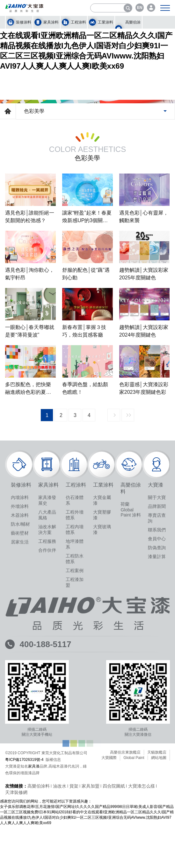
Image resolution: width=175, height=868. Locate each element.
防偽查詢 (157, 683)
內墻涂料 (20, 632)
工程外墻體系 (75, 650)
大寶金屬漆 (102, 635)
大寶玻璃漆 (102, 665)
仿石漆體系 (75, 635)
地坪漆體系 (75, 679)
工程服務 (47, 676)
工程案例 (75, 706)
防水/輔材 (20, 659)
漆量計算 (157, 692)
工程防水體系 (75, 694)
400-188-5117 (45, 779)
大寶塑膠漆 (102, 650)
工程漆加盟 (75, 717)
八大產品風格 (47, 650)
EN (140, 8)
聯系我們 (157, 665)
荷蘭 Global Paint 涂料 (131, 645)
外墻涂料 (20, 641)
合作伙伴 (47, 685)
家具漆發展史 (47, 635)
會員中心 (157, 674)
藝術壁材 (20, 668)
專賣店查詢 (157, 653)
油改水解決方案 (47, 665)
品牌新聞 (157, 641)
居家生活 (20, 677)
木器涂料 (20, 650)
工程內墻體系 (75, 665)
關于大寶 (157, 632)
